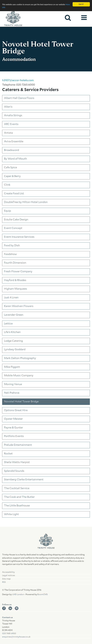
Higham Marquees (15, 289)
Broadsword (11, 150)
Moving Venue (13, 384)
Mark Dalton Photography (20, 358)
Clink (7, 185)
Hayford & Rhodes (15, 280)
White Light (11, 514)
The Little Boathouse (17, 506)
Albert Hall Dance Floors (19, 98)
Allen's (8, 107)
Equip (7, 211)
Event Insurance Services (19, 237)
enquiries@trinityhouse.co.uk (16, 637)
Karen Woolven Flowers (19, 306)
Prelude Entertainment (18, 445)
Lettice (8, 324)
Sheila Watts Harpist (17, 462)
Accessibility (8, 572)
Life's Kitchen (12, 332)
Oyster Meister (13, 419)
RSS (4, 582)
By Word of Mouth (15, 159)
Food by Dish (12, 246)
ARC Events (11, 124)
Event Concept (13, 228)
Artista (8, 133)
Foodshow (10, 254)
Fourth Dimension (15, 263)
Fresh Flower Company (18, 272)
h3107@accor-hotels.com (18, 80)
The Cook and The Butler (19, 497)
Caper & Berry (12, 176)
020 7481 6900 (9, 634)
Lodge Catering (13, 341)
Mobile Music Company (19, 376)
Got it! (81, 4)
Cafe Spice (10, 168)
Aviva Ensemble (14, 142)
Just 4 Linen (11, 298)
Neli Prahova (12, 393)
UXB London (18, 594)
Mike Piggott (12, 367)
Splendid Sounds (14, 471)
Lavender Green (14, 315)
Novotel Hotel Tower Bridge (21, 402)
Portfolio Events (14, 436)
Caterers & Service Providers (30, 90)
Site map (6, 579)
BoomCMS (43, 594)
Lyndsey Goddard (15, 350)
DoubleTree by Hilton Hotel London (26, 202)
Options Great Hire (16, 410)
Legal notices (9, 575)
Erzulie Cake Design (16, 220)
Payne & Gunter (14, 428)
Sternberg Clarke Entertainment (24, 480)
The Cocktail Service (17, 488)
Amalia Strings (13, 115)
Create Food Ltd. (14, 194)
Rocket (8, 454)
